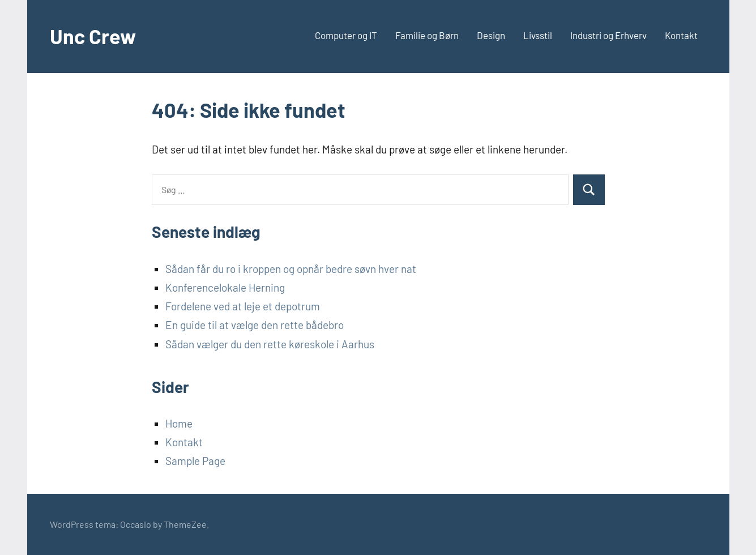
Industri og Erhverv (608, 35)
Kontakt (681, 35)
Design (491, 35)
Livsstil (538, 35)
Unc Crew (93, 36)
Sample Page (195, 461)
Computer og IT (346, 35)
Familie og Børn (427, 35)
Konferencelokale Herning (225, 287)
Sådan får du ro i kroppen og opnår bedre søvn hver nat (291, 269)
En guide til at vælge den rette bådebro (255, 325)
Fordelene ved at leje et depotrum (243, 306)
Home (179, 423)
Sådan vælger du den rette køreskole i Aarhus (270, 344)
